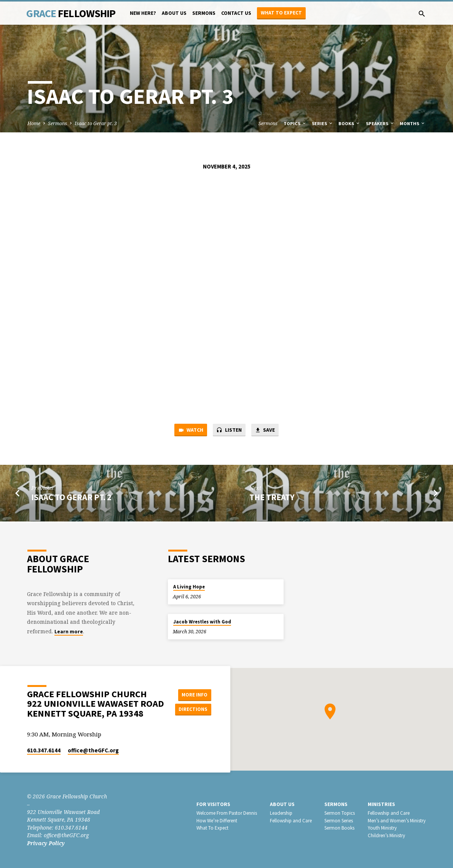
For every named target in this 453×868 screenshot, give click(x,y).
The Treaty (272, 498)
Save (267, 431)
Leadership (281, 813)
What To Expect (212, 828)
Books (349, 123)
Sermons (204, 13)
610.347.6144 (44, 750)
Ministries (381, 804)
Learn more (69, 632)
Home (34, 123)
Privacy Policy (46, 843)
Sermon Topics (340, 813)
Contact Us (236, 13)
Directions (194, 709)
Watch (189, 431)
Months (413, 123)
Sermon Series (339, 821)
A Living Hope (189, 587)
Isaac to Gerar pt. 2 (71, 498)
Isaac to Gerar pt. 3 (96, 123)
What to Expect (281, 13)
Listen (229, 431)
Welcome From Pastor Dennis (227, 813)
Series (323, 123)
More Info (194, 694)
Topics (295, 123)
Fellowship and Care (291, 821)
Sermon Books (339, 828)
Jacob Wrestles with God (202, 622)
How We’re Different (217, 821)
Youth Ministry (382, 828)
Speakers (380, 123)
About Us (174, 13)
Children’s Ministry (386, 835)
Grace (71, 13)
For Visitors (213, 804)
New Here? (143, 13)
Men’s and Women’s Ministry (397, 821)
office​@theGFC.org (93, 750)
